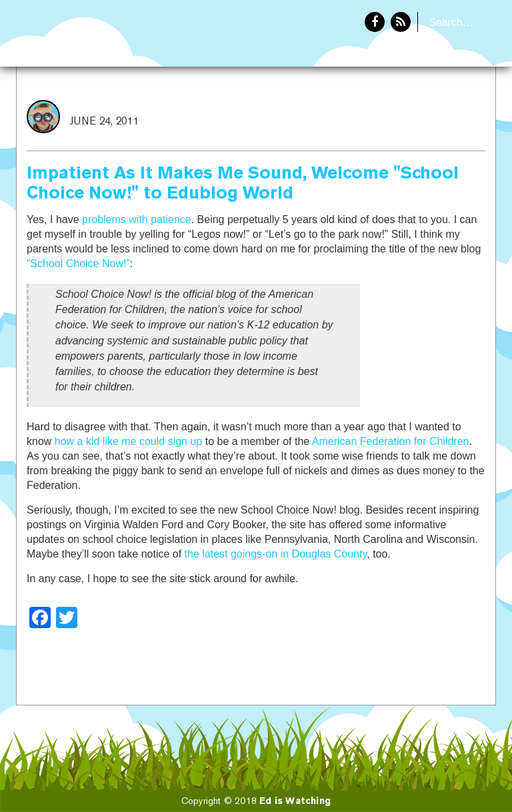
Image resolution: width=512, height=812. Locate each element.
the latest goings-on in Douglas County (276, 554)
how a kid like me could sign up (128, 441)
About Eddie (453, 111)
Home (381, 111)
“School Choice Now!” (78, 263)
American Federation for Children (391, 441)
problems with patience (137, 219)
